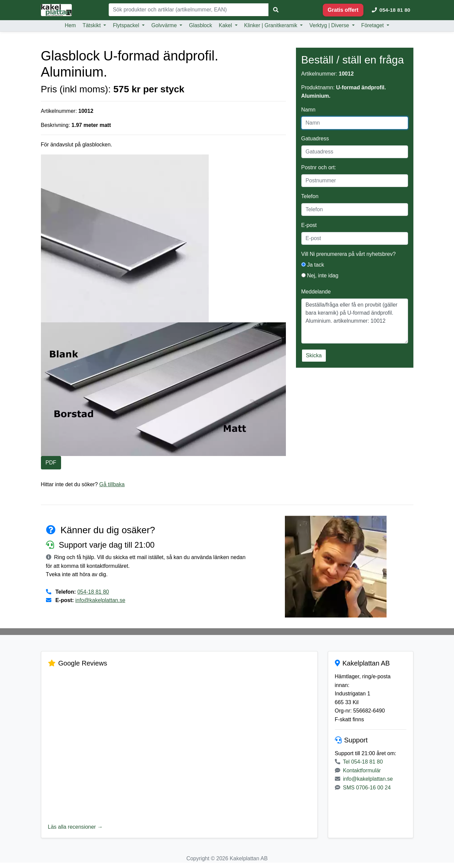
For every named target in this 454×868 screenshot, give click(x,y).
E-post (309, 225)
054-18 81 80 (93, 592)
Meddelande (316, 292)
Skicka (314, 355)
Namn (309, 110)
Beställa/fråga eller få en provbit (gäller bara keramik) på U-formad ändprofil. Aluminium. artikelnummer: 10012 (355, 321)
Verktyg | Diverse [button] (330, 25)
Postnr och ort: (319, 167)
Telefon (310, 196)
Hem (70, 25)
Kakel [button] (226, 25)
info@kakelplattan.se (100, 600)
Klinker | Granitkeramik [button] (272, 25)
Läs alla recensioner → (75, 827)
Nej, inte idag (320, 276)
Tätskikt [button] (92, 25)
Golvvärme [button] (165, 25)
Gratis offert (343, 10)
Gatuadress (315, 139)
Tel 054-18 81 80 (363, 762)
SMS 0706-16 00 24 (367, 788)
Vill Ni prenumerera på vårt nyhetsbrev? (349, 254)
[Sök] (189, 10)
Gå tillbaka (112, 484)
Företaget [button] (373, 25)
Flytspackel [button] (127, 25)
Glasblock (200, 25)
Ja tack (313, 265)
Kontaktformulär (362, 770)
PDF (51, 463)
